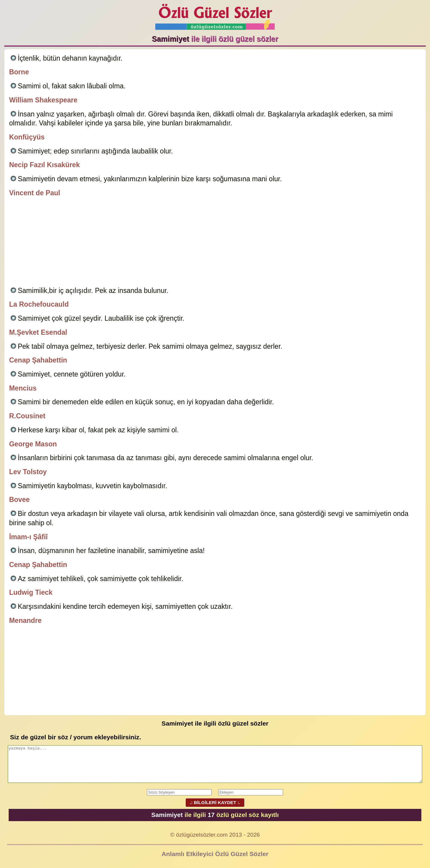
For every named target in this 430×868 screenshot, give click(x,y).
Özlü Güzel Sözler (215, 15)
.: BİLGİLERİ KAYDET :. (215, 802)
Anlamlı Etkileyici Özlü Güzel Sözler (215, 854)
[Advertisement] (215, 243)
